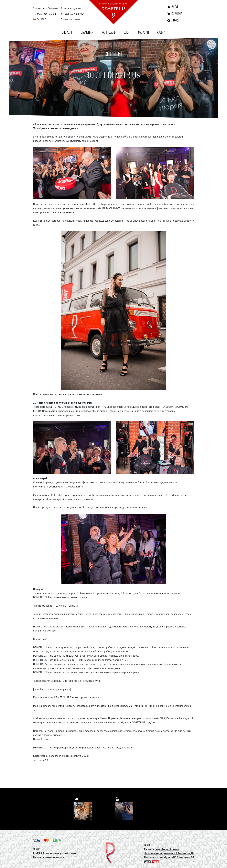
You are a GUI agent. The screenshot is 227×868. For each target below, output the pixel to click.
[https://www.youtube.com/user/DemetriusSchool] (117, 798)
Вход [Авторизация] (172, 7)
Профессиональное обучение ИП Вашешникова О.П (169, 857)
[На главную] (113, 13)
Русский (156, 862)
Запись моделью (71, 8)
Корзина (174, 13)
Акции (161, 32)
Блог (127, 32)
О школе (67, 32)
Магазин (143, 32)
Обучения (87, 32)
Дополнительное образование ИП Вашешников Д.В (169, 853)
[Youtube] (124, 811)
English (147, 862)
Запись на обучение (45, 8)
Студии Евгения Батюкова (167, 849)
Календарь (109, 32)
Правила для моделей (71, 19)
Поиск (173, 20)
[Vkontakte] (83, 811)
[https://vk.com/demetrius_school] (77, 798)
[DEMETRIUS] (110, 853)
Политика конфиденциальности (48, 857)
